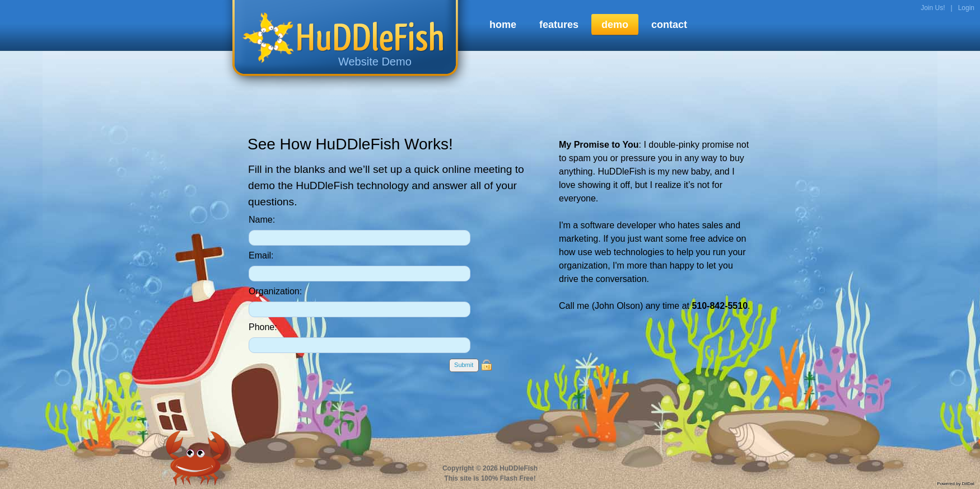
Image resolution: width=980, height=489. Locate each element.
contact (669, 25)
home (503, 25)
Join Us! (933, 8)
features (559, 25)
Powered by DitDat (956, 484)
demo (615, 25)
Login (966, 8)
